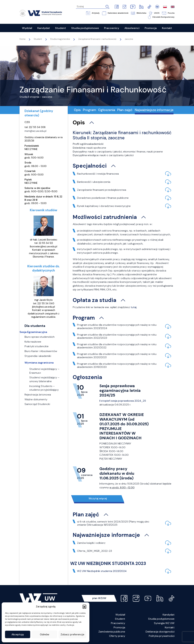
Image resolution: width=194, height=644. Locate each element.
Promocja (119, 627)
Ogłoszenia (107, 110)
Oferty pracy (117, 636)
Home (22, 39)
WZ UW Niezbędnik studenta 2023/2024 (102, 571)
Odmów (45, 635)
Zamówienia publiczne (112, 632)
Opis (77, 110)
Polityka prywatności (162, 636)
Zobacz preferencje (72, 635)
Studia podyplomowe (161, 619)
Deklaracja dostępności (160, 632)
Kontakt (170, 627)
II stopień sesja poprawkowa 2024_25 (123, 401)
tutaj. (134, 307)
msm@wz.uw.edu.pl (35, 131)
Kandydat (169, 615)
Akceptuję (18, 635)
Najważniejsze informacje (154, 110)
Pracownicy (118, 623)
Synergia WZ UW (164, 623)
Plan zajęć (125, 110)
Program (89, 110)
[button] (84, 607)
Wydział (120, 615)
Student (120, 619)
